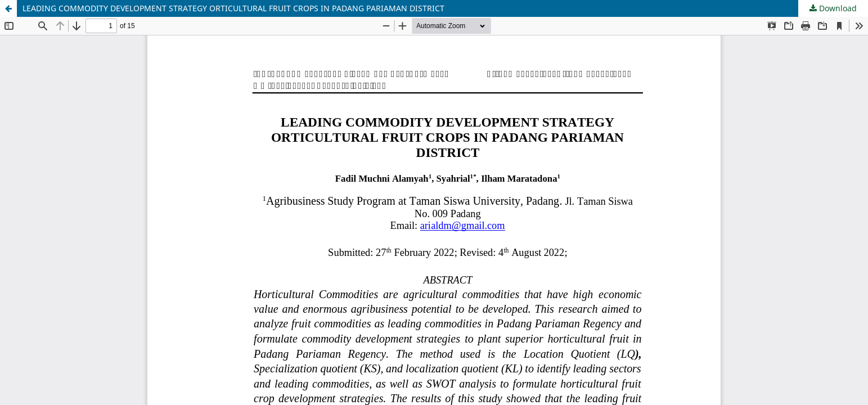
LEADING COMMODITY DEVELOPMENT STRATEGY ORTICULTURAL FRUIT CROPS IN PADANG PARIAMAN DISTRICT (233, 8)
